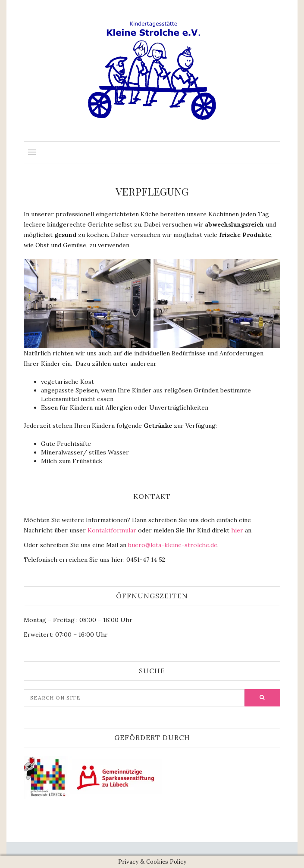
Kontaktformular (112, 530)
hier (237, 530)
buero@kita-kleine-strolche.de (172, 545)
